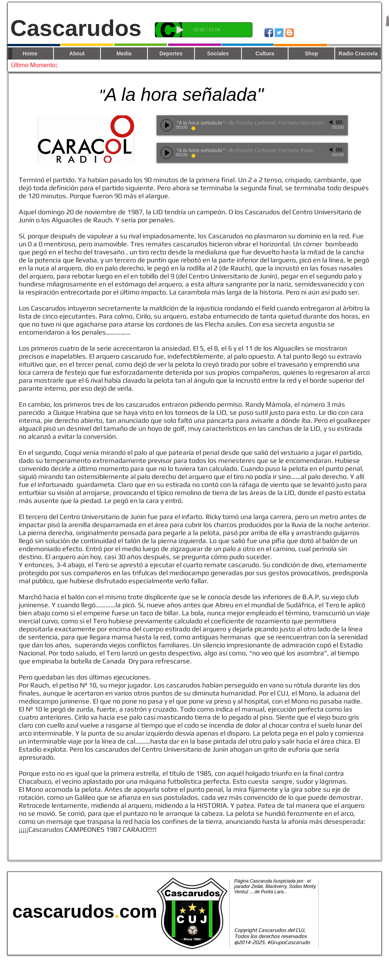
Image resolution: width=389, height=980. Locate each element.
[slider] (340, 122)
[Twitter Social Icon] (279, 33)
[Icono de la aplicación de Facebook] (269, 33)
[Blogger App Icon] (289, 33)
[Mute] (332, 122)
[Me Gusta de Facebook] (356, 32)
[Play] (180, 30)
